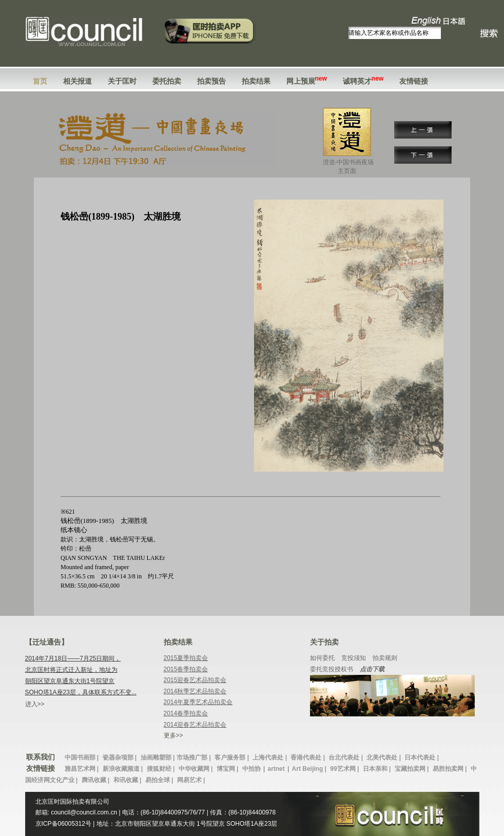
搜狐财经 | (162, 769)
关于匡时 (122, 81)
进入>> (35, 704)
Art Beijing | (310, 769)
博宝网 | (228, 769)
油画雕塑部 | (158, 757)
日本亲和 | (378, 769)
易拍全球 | (160, 780)
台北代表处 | (346, 757)
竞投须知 (354, 658)
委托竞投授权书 (332, 669)
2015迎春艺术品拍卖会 (195, 680)
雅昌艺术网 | (83, 769)
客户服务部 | (232, 757)
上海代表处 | (270, 757)
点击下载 (372, 669)
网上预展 (307, 81)
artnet (276, 769)
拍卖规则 (385, 658)
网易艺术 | (191, 780)
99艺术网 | (345, 769)
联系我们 (41, 757)
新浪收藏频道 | (124, 769)
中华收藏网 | (197, 769)
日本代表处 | (422, 757)
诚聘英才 (363, 81)
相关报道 (77, 81)
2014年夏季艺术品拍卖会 (198, 702)
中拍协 (251, 769)
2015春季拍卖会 (186, 669)
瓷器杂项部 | (121, 757)
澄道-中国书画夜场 (348, 167)
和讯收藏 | (128, 780)
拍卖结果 (256, 81)
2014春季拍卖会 (186, 713)
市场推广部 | (195, 757)
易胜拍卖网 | (451, 769)
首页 (40, 81)
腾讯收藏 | (96, 780)
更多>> (173, 735)
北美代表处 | (384, 757)
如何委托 (322, 658)
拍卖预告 (211, 81)
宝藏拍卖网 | (413, 769)
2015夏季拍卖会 (186, 658)
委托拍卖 (167, 81)
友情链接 (414, 81)
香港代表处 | (308, 757)
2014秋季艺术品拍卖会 (195, 691)
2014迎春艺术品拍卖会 (195, 725)
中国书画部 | (83, 757)
